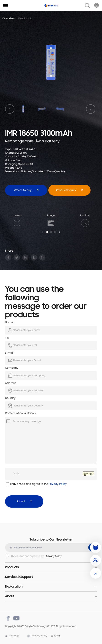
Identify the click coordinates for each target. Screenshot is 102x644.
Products (12, 567)
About (10, 596)
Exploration (14, 587)
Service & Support (19, 577)
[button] (47, 232)
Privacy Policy (58, 484)
